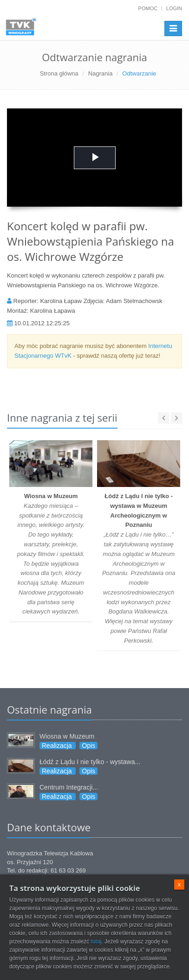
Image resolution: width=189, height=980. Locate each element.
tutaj (96, 942)
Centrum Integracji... (69, 787)
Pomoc (148, 8)
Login (174, 8)
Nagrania (101, 73)
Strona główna (59, 73)
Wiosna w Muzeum (67, 736)
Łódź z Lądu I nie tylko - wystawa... (90, 762)
